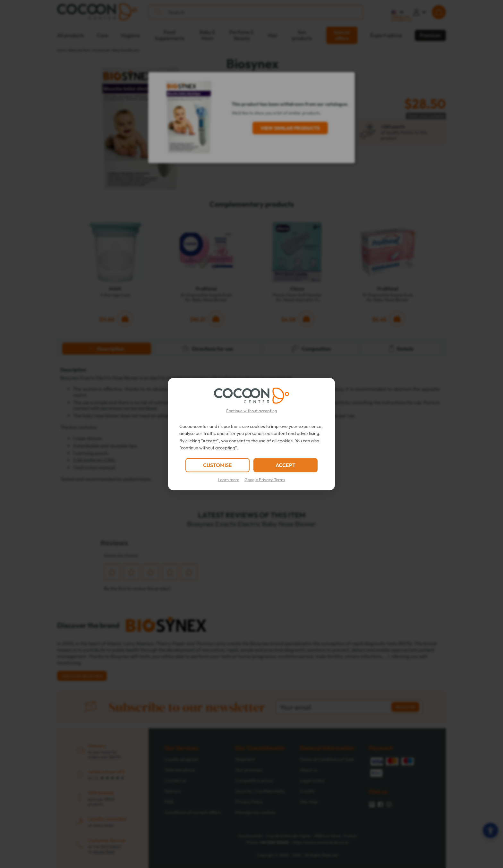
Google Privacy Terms (265, 480)
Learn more (229, 480)
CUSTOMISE (217, 465)
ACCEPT (286, 465)
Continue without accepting (251, 411)
